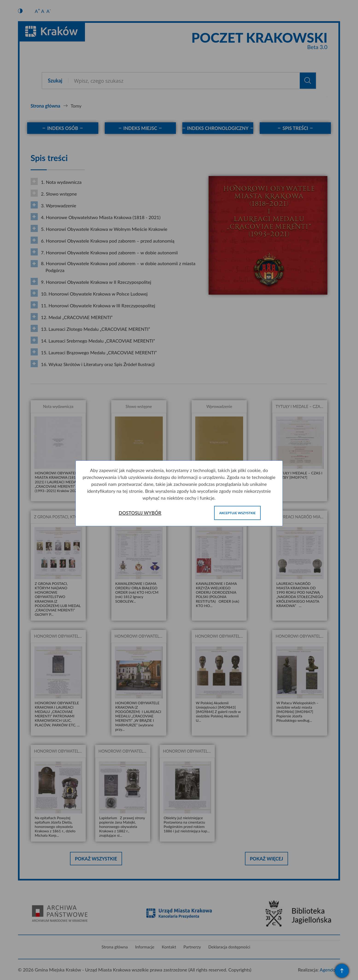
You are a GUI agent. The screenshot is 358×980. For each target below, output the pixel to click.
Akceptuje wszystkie (237, 513)
